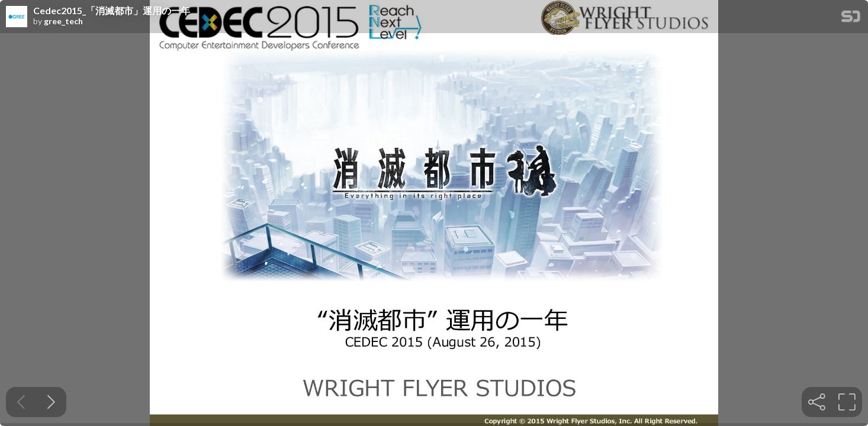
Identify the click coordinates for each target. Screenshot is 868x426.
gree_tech (63, 21)
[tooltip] (817, 402)
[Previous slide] (21, 402)
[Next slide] (51, 402)
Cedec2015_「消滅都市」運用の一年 (112, 11)
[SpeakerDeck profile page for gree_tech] (17, 17)
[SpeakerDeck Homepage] (851, 19)
